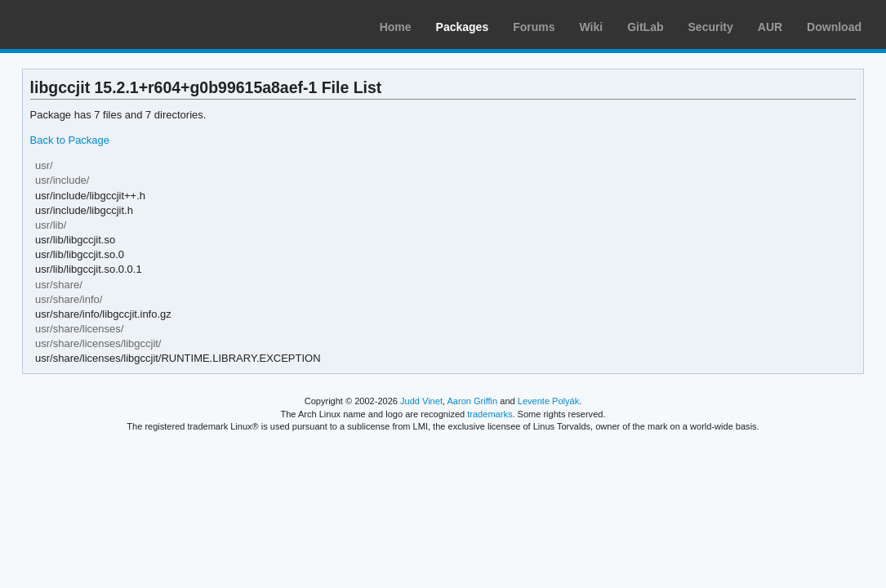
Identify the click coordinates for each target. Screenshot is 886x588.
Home (396, 27)
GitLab (645, 27)
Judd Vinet (421, 401)
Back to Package (70, 140)
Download (834, 27)
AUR (770, 27)
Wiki (592, 27)
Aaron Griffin (472, 401)
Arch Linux (90, 24)
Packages (463, 27)
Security (711, 27)
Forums (534, 27)
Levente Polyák (548, 401)
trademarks (490, 414)
